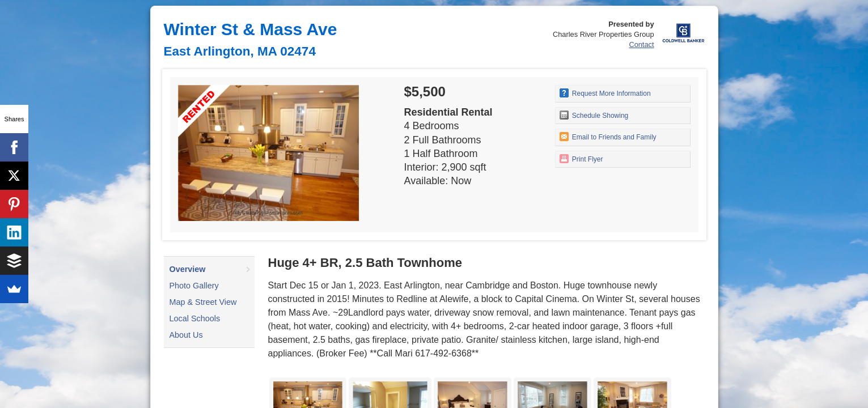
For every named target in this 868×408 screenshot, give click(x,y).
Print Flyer (581, 159)
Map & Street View (203, 302)
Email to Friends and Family (608, 137)
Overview (188, 269)
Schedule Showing (594, 115)
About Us (186, 335)
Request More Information (605, 93)
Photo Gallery (194, 286)
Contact (641, 44)
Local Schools (195, 318)
